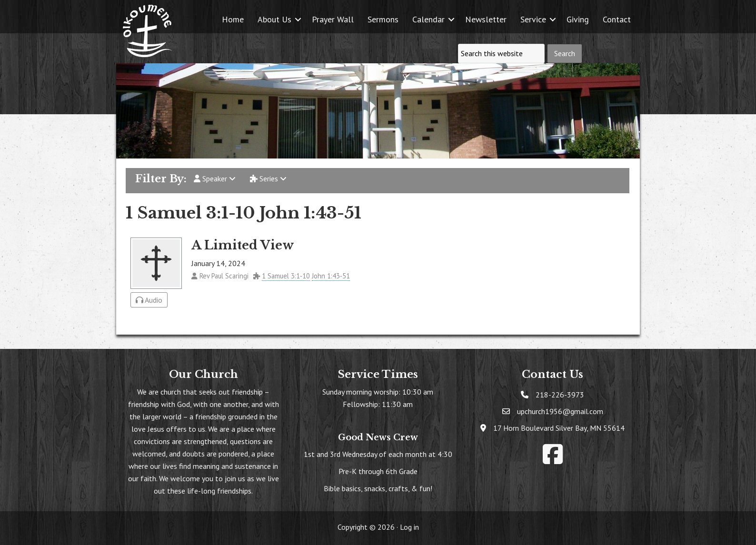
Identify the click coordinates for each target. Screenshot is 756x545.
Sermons (383, 19)
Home (233, 19)
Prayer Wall (333, 19)
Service (533, 19)
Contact (617, 19)
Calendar (428, 19)
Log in (409, 527)
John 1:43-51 (331, 276)
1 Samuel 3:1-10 (286, 276)
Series (268, 178)
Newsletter (486, 19)
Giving (578, 19)
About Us (274, 19)
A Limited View (243, 245)
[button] (298, 19)
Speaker (215, 178)
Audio (149, 300)
